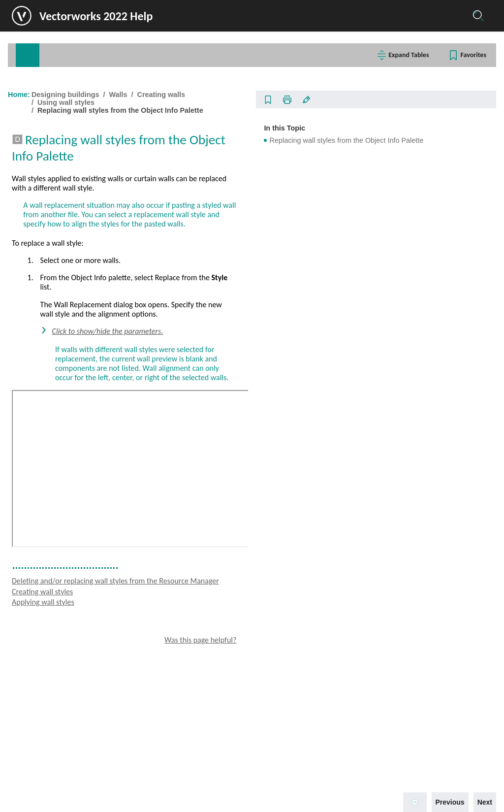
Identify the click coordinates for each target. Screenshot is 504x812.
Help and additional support (65, 796)
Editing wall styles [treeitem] (67, 437)
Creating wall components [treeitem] (73, 321)
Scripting (35, 184)
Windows (41, 626)
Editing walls (51, 565)
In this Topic (391, 124)
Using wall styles (61, 409)
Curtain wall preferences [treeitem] (71, 365)
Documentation (46, 780)
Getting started (45, 105)
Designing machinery (55, 749)
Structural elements (56, 671)
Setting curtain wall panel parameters (88, 394)
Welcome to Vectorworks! (62, 89)
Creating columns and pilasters (77, 580)
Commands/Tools (95, 55)
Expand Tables (401, 55)
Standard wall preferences (74, 306)
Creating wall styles (223, 693)
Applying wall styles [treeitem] (69, 451)
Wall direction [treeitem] (57, 291)
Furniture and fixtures (59, 687)
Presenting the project (56, 765)
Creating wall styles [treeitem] (69, 423)
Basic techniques (48, 136)
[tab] (40, 55)
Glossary (149, 55)
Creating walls (53, 261)
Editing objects (45, 168)
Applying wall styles (224, 703)
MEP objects (46, 702)
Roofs (36, 610)
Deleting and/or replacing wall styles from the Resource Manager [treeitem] (100, 468)
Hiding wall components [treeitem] (71, 335)
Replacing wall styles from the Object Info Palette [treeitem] (100, 487)
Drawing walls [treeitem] (58, 276)
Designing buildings (52, 215)
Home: (200, 95)
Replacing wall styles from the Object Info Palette (301, 110)
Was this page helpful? (307, 741)
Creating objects (47, 152)
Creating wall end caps (69, 350)
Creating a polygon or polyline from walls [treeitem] (93, 534)
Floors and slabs (52, 231)
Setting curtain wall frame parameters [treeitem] (88, 380)
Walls (36, 246)
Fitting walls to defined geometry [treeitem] (82, 505)
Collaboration (43, 121)
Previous (442, 798)
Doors (36, 641)
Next (477, 798)
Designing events (49, 733)
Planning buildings (50, 199)
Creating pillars (54, 595)
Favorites (465, 55)
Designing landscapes (56, 717)
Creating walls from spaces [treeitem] (75, 520)
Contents (41, 55)
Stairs (36, 656)
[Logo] (35, 16)
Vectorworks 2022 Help (104, 16)
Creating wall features (64, 549)
